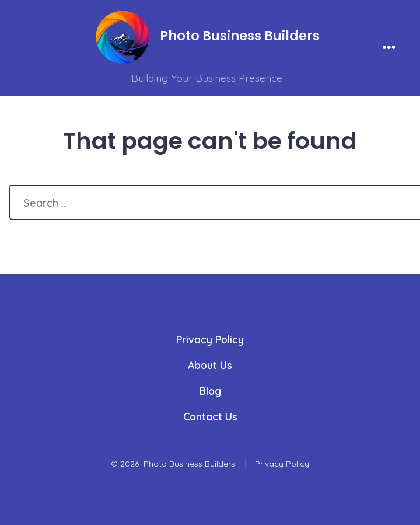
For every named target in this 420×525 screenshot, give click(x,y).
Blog (210, 391)
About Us (210, 365)
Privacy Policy (210, 339)
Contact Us (210, 416)
